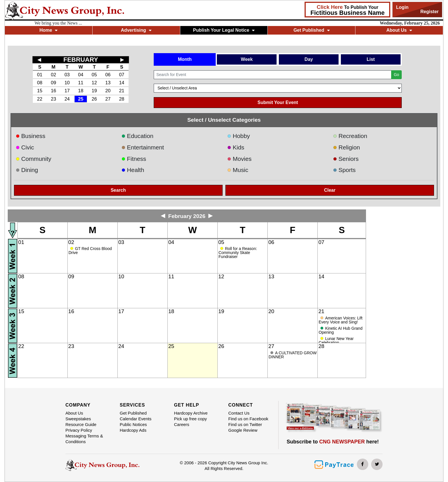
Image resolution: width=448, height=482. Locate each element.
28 (122, 99)
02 (53, 75)
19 (94, 91)
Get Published (312, 30)
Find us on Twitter (245, 424)
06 (108, 75)
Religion (346, 147)
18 (81, 91)
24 (67, 99)
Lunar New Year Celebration (336, 341)
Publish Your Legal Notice (224, 30)
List (371, 59)
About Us (399, 30)
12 (94, 83)
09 (53, 83)
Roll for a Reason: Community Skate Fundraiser (238, 253)
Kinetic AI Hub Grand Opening (340, 330)
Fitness (134, 159)
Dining (27, 170)
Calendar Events (136, 419)
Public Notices (133, 424)
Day (309, 59)
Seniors (346, 159)
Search (118, 190)
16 (53, 91)
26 (94, 99)
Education (137, 136)
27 (108, 99)
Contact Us (239, 413)
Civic (25, 147)
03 (67, 75)
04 (81, 75)
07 (122, 75)
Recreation (350, 136)
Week (247, 59)
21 (122, 91)
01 (40, 75)
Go (396, 75)
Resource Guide (81, 424)
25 (81, 99)
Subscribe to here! (333, 442)
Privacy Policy (79, 430)
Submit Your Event (278, 102)
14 (122, 83)
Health (133, 170)
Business (31, 136)
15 (40, 91)
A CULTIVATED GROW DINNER (293, 355)
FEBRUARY (81, 60)
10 (67, 83)
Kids (236, 147)
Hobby (239, 136)
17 (67, 91)
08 (40, 83)
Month (185, 59)
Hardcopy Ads (133, 430)
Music (238, 170)
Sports (344, 170)
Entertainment (143, 147)
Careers (182, 424)
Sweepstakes (78, 419)
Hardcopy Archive (191, 413)
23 (53, 99)
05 (94, 75)
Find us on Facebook (248, 419)
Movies (239, 159)
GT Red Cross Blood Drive (90, 251)
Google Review (243, 430)
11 (81, 83)
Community (34, 159)
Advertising (136, 30)
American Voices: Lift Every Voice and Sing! (340, 320)
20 (108, 91)
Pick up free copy (190, 419)
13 (108, 83)
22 (40, 99)
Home (48, 30)
